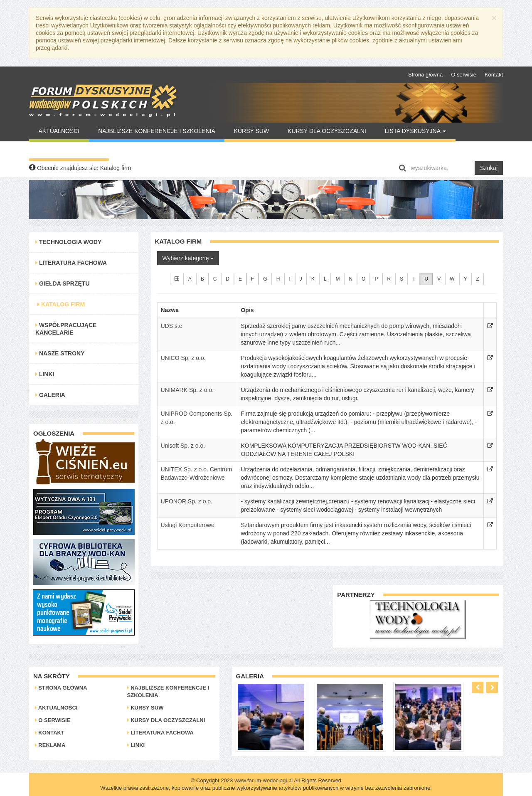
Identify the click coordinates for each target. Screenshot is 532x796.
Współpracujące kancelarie (66, 329)
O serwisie (464, 75)
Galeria (50, 395)
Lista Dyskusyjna (415, 131)
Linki (45, 374)
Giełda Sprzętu (63, 283)
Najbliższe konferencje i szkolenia (157, 131)
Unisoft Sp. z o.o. (183, 446)
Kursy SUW (252, 131)
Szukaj (489, 168)
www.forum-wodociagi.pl (264, 780)
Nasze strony (60, 353)
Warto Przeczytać (69, 150)
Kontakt (494, 75)
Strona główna (425, 75)
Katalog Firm (61, 304)
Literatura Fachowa (71, 263)
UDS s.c (171, 326)
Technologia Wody (68, 242)
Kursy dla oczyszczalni (327, 131)
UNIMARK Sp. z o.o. (187, 390)
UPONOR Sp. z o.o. (187, 501)
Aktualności (59, 131)
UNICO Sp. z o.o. (183, 358)
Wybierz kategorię (188, 258)
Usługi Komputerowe (188, 525)
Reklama (50, 745)
